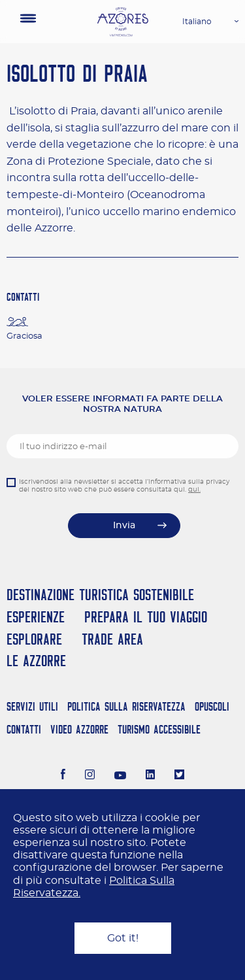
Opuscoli (212, 706)
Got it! (123, 938)
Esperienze (36, 617)
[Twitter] (179, 776)
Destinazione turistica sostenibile (100, 595)
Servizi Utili (32, 706)
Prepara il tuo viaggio (146, 617)
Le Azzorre (36, 661)
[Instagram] (90, 776)
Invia (124, 526)
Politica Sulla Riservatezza (126, 706)
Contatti (24, 729)
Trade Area (112, 639)
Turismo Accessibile (159, 729)
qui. (194, 490)
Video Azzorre (79, 729)
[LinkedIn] (151, 776)
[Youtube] (120, 776)
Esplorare (34, 639)
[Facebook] (63, 776)
